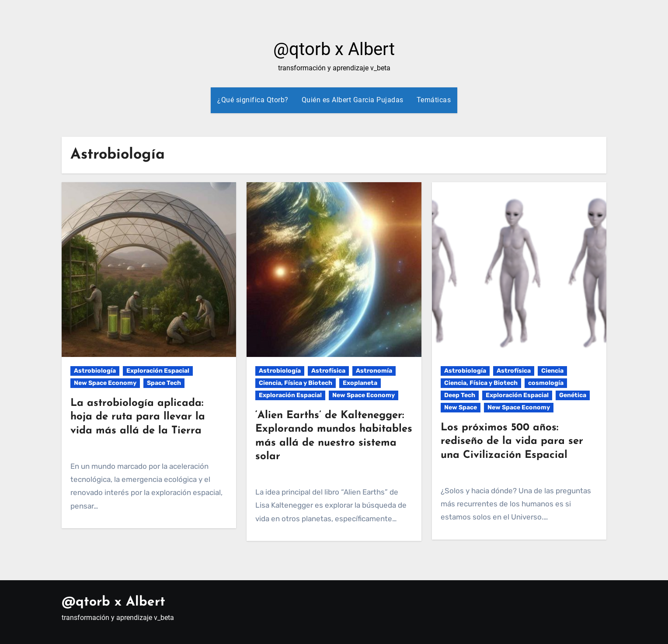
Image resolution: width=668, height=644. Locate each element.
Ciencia (552, 371)
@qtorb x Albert (334, 49)
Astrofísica (328, 371)
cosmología (546, 383)
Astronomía (374, 371)
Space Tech (164, 383)
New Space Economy (105, 383)
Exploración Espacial (158, 371)
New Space (461, 407)
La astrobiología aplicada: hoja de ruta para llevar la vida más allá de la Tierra (138, 417)
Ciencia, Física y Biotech (296, 383)
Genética (573, 395)
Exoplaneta (360, 383)
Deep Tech (460, 395)
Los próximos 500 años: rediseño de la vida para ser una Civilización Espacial (512, 441)
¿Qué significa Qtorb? (253, 100)
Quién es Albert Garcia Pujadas (353, 100)
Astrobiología (95, 371)
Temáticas (434, 100)
